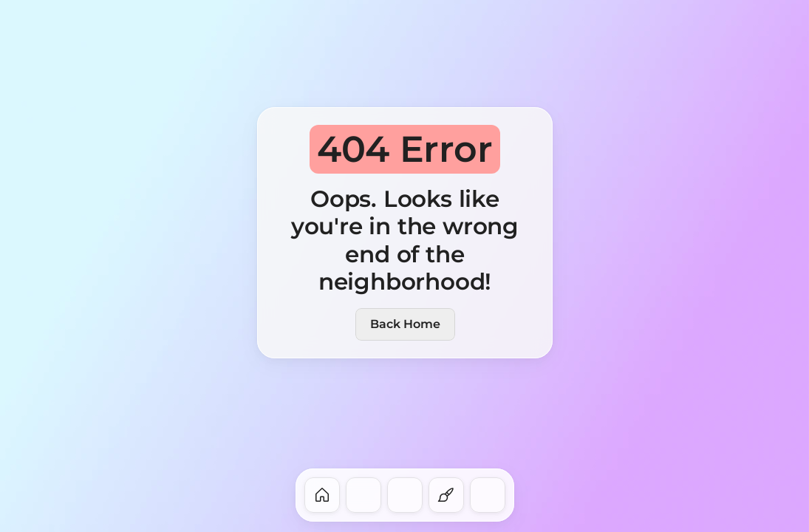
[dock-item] (322, 495)
